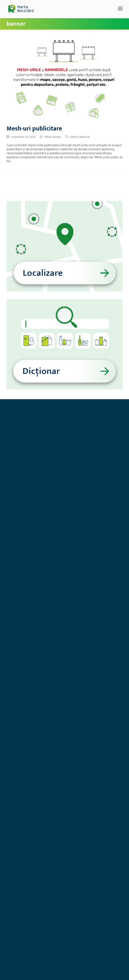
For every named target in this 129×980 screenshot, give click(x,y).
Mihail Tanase (53, 137)
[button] (120, 9)
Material (84, 137)
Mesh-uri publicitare (34, 129)
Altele (74, 137)
